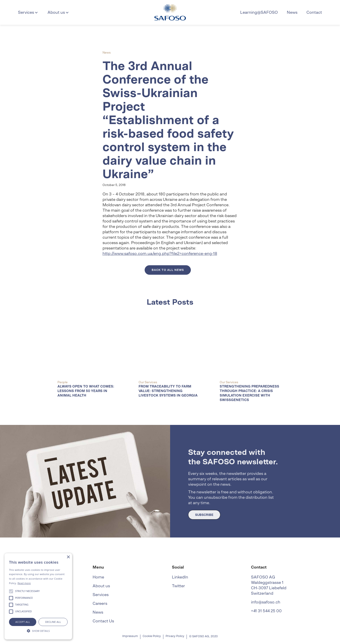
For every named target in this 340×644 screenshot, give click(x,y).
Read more (24, 583)
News (292, 12)
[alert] (38, 596)
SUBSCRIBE (204, 515)
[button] (28, 12)
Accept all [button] (23, 622)
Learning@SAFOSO (259, 12)
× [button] (68, 557)
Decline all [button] (53, 622)
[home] (170, 12)
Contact (314, 12)
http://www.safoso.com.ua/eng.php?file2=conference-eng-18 (160, 253)
